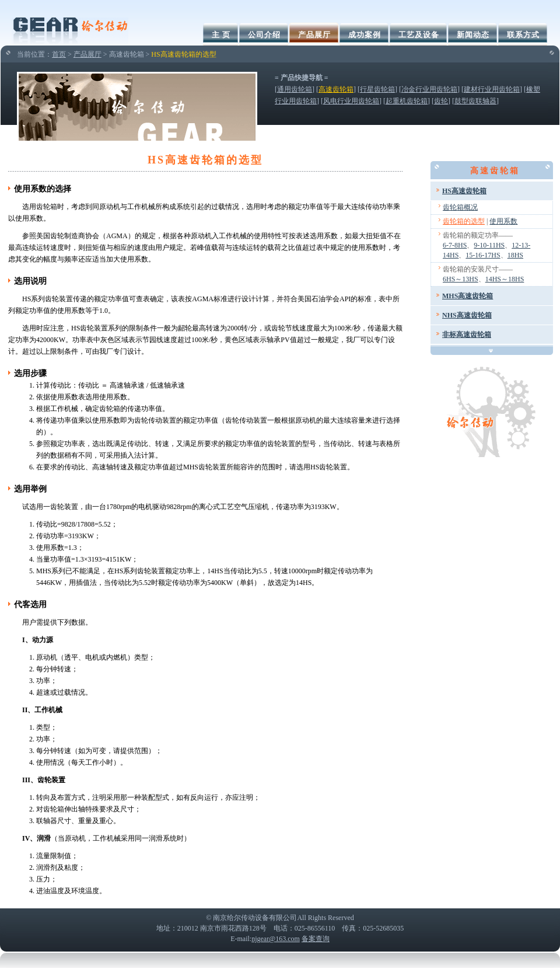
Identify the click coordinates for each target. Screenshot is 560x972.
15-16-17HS (483, 255)
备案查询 (316, 939)
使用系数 (503, 221)
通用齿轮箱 (295, 89)
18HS (515, 255)
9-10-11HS (489, 245)
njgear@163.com (276, 939)
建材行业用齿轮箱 (492, 89)
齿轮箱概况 (460, 207)
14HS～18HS (505, 279)
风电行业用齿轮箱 (351, 101)
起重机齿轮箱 (407, 101)
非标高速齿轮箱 (467, 335)
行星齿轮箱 (377, 89)
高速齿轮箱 (336, 89)
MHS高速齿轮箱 (468, 296)
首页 (59, 54)
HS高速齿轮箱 (464, 191)
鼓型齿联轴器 (475, 101)
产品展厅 (87, 54)
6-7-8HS (455, 245)
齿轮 (441, 101)
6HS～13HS (461, 279)
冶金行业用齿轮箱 (429, 89)
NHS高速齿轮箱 (467, 315)
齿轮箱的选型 (464, 221)
